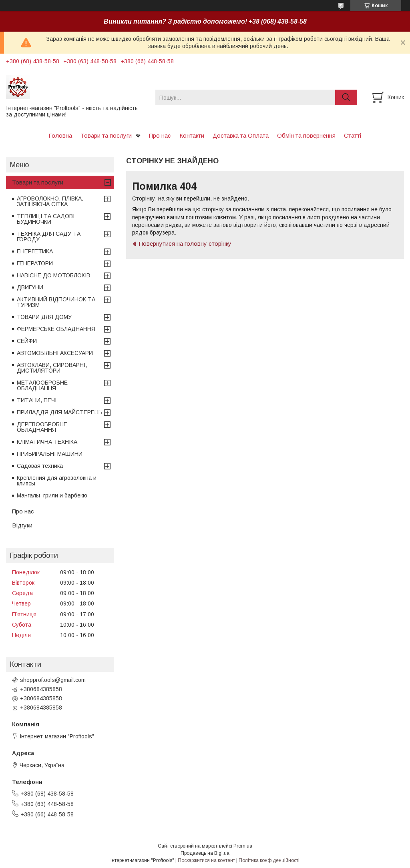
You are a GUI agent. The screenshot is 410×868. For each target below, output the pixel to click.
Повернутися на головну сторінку (185, 244)
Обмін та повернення (306, 135)
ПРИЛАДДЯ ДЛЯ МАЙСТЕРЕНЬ (59, 412)
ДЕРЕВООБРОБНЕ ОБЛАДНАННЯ (42, 427)
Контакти (192, 135)
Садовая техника (40, 466)
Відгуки (22, 525)
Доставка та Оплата (241, 135)
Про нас (160, 135)
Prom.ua (243, 846)
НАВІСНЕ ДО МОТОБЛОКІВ (53, 275)
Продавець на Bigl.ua (205, 853)
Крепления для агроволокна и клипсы (57, 481)
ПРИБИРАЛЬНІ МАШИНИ (50, 454)
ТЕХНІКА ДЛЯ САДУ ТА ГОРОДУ (49, 237)
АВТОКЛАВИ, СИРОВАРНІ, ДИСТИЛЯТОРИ (52, 368)
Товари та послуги (106, 135)
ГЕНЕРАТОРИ (35, 263)
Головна (60, 135)
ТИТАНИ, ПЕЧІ (37, 400)
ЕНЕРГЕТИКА (35, 251)
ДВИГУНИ (30, 287)
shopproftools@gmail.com (53, 680)
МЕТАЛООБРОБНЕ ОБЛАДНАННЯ (42, 385)
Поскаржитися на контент (206, 860)
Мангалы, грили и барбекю (52, 495)
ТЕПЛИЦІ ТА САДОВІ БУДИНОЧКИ (46, 219)
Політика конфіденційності (269, 860)
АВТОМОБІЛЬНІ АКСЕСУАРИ (55, 353)
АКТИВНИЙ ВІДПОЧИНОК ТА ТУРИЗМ (56, 302)
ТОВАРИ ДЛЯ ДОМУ (44, 317)
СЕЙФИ (27, 341)
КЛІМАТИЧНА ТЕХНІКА (47, 442)
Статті (353, 135)
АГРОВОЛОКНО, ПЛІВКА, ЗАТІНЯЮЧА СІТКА (50, 201)
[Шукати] (346, 97)
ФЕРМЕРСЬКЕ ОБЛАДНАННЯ (56, 329)
